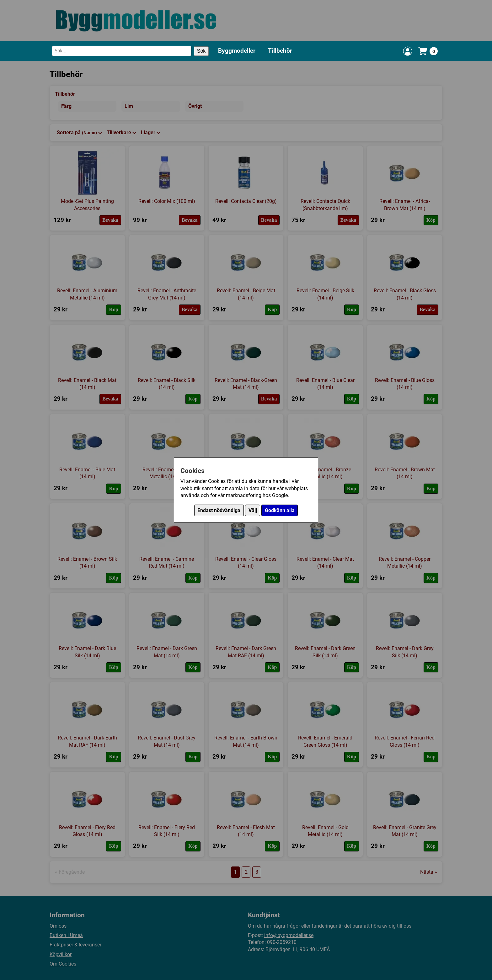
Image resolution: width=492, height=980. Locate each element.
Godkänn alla (280, 510)
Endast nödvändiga (219, 510)
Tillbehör (280, 51)
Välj (253, 510)
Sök (201, 51)
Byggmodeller (237, 51)
